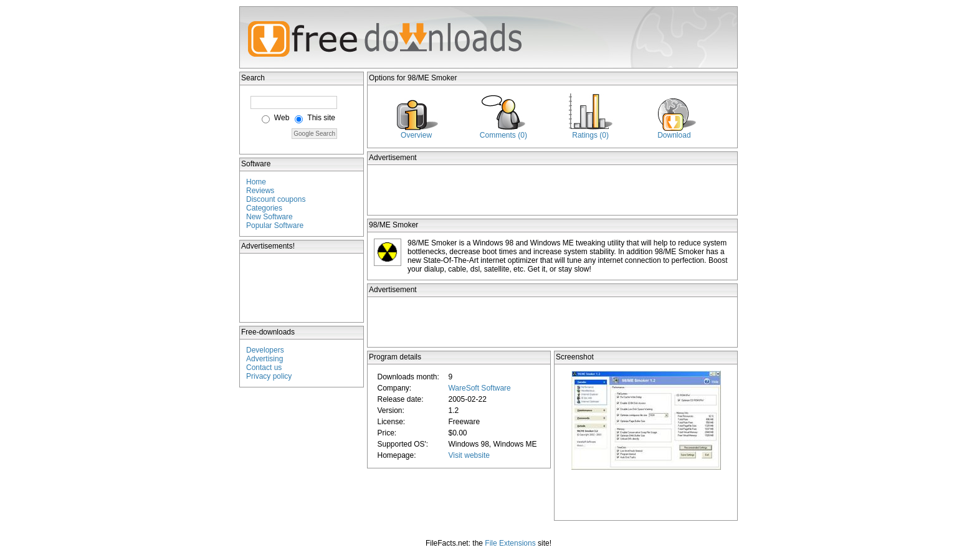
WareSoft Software (479, 388)
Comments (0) (503, 135)
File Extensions (510, 543)
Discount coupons (276, 199)
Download (674, 135)
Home (256, 182)
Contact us (264, 368)
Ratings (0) (590, 135)
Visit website (469, 455)
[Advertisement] (302, 288)
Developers (265, 350)
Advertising (265, 359)
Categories (264, 208)
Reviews (260, 191)
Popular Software (275, 225)
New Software (269, 217)
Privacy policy (269, 376)
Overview (416, 135)
